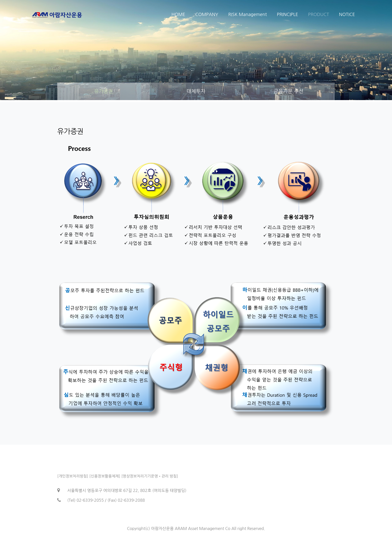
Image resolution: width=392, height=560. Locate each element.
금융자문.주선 (289, 91)
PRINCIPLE (287, 15)
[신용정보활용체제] (105, 476)
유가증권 (103, 91)
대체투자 (196, 91)
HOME (178, 15)
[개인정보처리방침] (73, 476)
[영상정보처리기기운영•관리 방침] (150, 476)
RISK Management (247, 15)
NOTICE (347, 15)
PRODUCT (318, 15)
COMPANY (207, 15)
